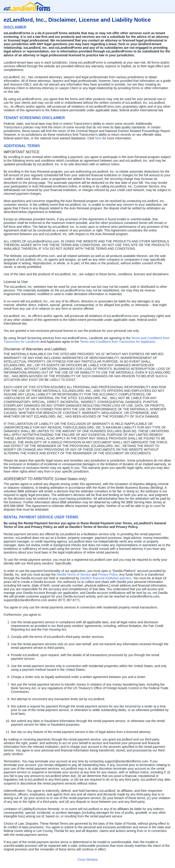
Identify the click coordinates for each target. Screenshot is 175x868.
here (99, 138)
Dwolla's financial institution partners (106, 578)
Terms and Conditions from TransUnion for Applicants (118, 342)
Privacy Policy (108, 574)
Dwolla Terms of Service (74, 574)
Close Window (87, 860)
